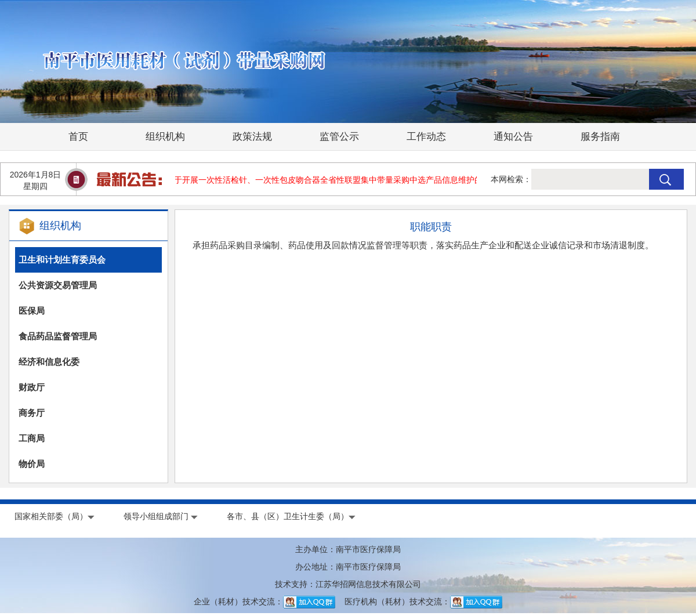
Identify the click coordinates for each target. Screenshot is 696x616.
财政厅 (32, 387)
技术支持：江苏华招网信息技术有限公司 (348, 584)
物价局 (32, 464)
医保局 (32, 311)
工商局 (32, 438)
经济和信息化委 (49, 362)
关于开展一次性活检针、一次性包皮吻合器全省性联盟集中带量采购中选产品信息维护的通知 (333, 180)
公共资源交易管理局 (58, 285)
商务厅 (32, 413)
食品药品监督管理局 (58, 336)
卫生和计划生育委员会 (62, 260)
